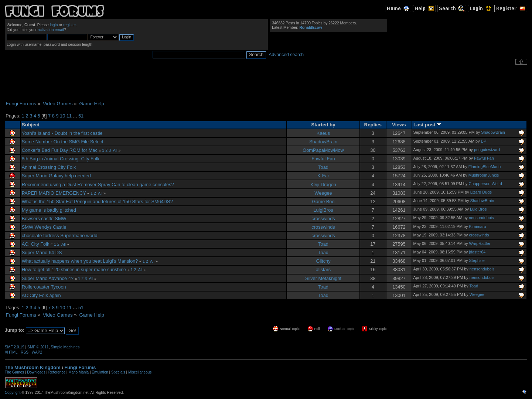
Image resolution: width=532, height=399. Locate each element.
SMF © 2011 (38, 347)
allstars (323, 270)
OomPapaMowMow (323, 150)
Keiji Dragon (323, 185)
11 (69, 116)
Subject (31, 125)
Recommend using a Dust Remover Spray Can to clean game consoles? (98, 185)
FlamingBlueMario (485, 167)
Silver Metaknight (323, 278)
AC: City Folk (36, 244)
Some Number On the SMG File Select (62, 142)
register (69, 25)
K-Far (323, 176)
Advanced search (286, 55)
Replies (373, 125)
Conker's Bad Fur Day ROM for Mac (60, 150)
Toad (323, 167)
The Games (14, 372)
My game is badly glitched (49, 210)
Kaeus (323, 133)
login (54, 25)
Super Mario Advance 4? (48, 278)
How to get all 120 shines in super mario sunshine (74, 270)
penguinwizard (487, 150)
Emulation (100, 372)
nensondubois (481, 218)
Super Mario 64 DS (42, 253)
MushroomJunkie (484, 175)
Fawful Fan (323, 159)
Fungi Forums (80, 367)
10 (62, 116)
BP (484, 141)
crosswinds (323, 219)
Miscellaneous (140, 372)
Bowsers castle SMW (44, 219)
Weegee (323, 193)
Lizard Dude (481, 192)
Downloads (36, 372)
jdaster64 (478, 252)
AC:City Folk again (41, 295)
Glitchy (323, 261)
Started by (323, 125)
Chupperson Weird (485, 184)
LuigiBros (323, 210)
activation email (51, 30)
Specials (118, 372)
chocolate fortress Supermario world (60, 236)
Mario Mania (79, 372)
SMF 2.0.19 (15, 347)
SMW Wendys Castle (44, 227)
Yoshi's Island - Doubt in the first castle (62, 133)
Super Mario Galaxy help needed (56, 176)
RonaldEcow (311, 28)
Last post (427, 125)
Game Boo (323, 202)
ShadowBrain (493, 132)
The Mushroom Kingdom (33, 367)
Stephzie (477, 260)
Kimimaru (478, 226)
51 (81, 116)
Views (399, 125)
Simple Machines (65, 347)
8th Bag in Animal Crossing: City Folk (61, 159)
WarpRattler (480, 243)
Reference (57, 372)
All (115, 150)
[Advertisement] (266, 83)
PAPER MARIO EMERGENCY (54, 193)
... (76, 116)
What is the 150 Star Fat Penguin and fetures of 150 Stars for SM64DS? (97, 202)
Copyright (13, 393)
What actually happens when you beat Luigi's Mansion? (80, 261)
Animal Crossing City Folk (49, 167)
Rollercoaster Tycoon (44, 287)
